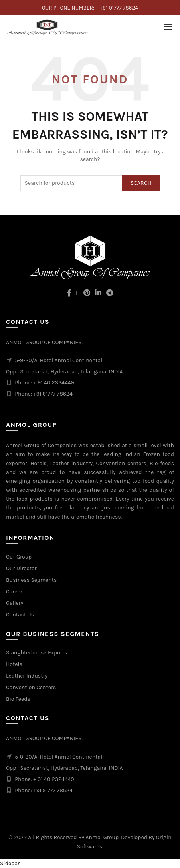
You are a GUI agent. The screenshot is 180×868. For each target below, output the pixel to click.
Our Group (19, 557)
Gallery (15, 603)
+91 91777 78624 (53, 790)
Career (14, 592)
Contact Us (20, 615)
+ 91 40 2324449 (53, 779)
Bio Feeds (18, 699)
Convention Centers (31, 687)
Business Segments (31, 580)
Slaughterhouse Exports (37, 653)
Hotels (14, 664)
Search (141, 183)
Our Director (21, 568)
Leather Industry (27, 676)
